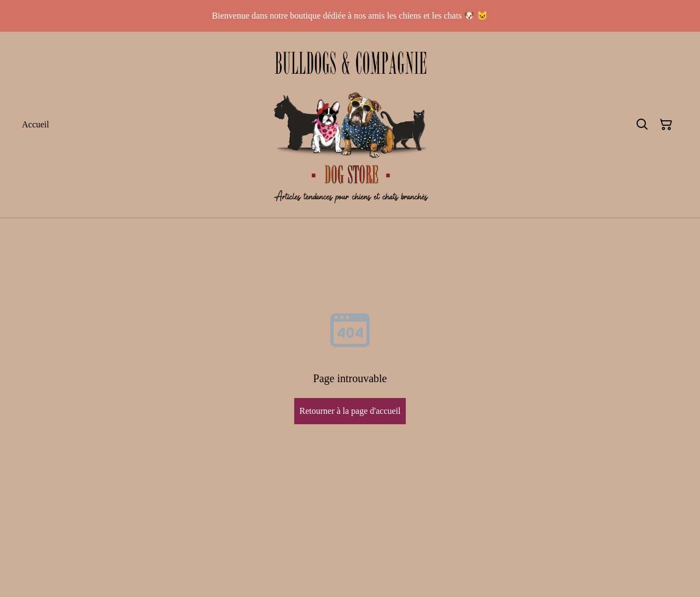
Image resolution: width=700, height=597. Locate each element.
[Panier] (666, 125)
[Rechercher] (642, 125)
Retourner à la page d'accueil (350, 411)
